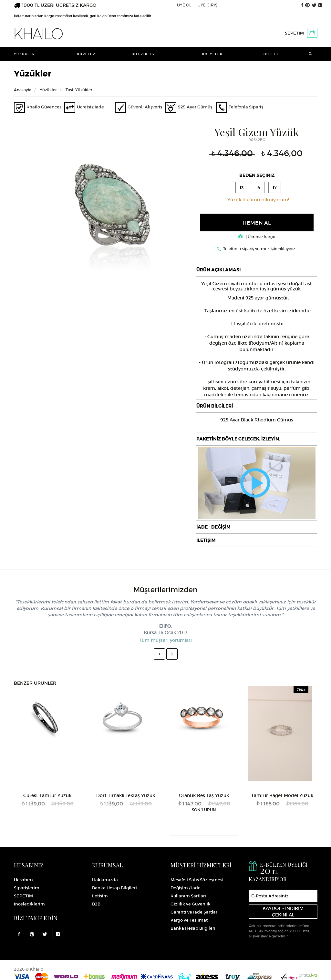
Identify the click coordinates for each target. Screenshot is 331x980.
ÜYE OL (184, 5)
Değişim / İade (186, 888)
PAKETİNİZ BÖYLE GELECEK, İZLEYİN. (238, 438)
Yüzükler (25, 54)
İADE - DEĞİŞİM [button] (213, 526)
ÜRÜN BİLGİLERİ (215, 406)
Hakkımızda (105, 879)
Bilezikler (144, 54)
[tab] (257, 269)
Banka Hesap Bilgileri (114, 888)
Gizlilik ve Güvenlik (191, 904)
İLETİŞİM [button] (206, 540)
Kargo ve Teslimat (189, 920)
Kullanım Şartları (188, 896)
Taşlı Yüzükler (79, 90)
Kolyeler (212, 54)
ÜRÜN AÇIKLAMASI (218, 269)
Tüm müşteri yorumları (166, 640)
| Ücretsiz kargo (257, 236)
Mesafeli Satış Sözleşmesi (197, 879)
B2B (96, 904)
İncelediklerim (29, 904)
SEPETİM (294, 33)
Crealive (308, 974)
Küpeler (86, 54)
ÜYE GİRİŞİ (208, 5)
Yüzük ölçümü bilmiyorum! (259, 199)
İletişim (100, 896)
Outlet (271, 54)
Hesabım (23, 879)
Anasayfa (23, 90)
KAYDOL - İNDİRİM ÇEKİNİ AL (283, 911)
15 (259, 187)
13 (241, 187)
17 (276, 187)
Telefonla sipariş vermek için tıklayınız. (260, 248)
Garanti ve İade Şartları (195, 912)
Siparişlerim (27, 888)
